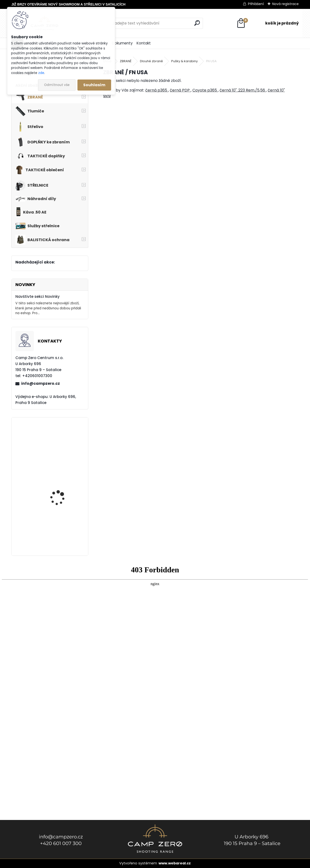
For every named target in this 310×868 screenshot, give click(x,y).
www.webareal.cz (175, 863)
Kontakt (144, 43)
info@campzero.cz (41, 383)
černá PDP (180, 90)
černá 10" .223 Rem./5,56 (243, 90)
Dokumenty (122, 43)
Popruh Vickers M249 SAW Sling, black (61, 534)
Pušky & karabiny (184, 61)
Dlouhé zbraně (151, 61)
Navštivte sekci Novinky (38, 296)
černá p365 (157, 90)
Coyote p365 (205, 90)
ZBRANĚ (126, 61)
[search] (197, 23)
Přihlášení (256, 4)
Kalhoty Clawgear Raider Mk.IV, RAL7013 (61, 447)
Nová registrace (285, 4)
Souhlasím (94, 85)
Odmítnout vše (57, 85)
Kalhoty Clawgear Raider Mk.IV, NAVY (58, 491)
